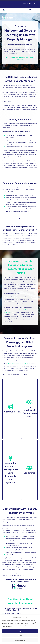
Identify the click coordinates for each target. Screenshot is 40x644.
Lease (7, 198)
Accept (20, 631)
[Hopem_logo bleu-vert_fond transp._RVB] (6, 9)
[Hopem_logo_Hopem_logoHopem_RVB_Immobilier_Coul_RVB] (20, 585)
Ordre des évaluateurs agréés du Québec (20, 364)
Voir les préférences (20, 640)
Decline (20, 636)
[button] (38, 617)
